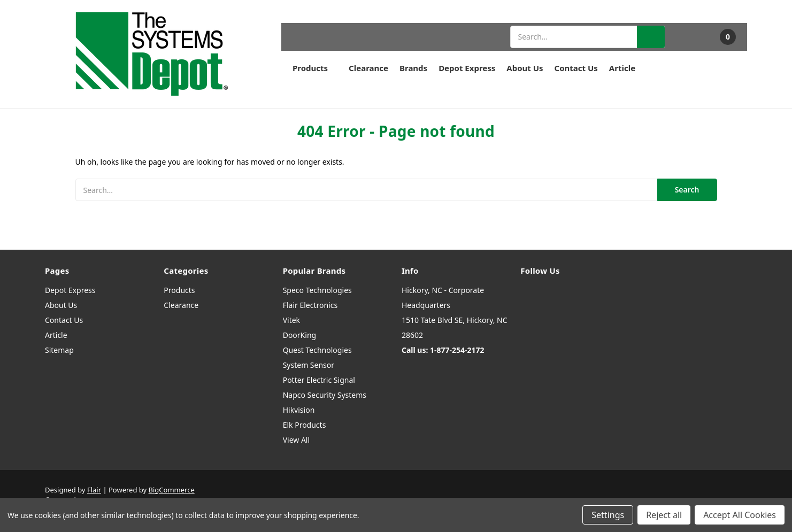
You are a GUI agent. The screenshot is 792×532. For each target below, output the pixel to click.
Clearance (368, 68)
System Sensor (309, 365)
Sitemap (59, 350)
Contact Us (576, 68)
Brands (413, 68)
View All (296, 440)
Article (622, 68)
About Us (525, 68)
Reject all (664, 515)
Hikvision (299, 410)
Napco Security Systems (325, 395)
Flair (94, 490)
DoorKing (299, 335)
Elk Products (305, 425)
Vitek (291, 320)
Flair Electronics (310, 305)
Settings (608, 515)
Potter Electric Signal (319, 380)
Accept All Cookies (740, 515)
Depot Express (467, 68)
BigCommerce (172, 490)
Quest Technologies (317, 350)
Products (315, 68)
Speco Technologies (317, 290)
